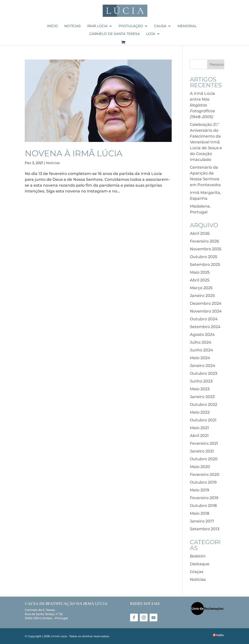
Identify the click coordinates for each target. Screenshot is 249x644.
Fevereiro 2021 (204, 443)
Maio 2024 (200, 358)
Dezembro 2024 (206, 303)
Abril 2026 (200, 233)
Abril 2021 (199, 436)
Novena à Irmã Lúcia (74, 153)
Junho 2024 (201, 350)
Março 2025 (201, 288)
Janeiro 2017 (202, 521)
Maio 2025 (200, 272)
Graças (197, 572)
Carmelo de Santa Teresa (115, 34)
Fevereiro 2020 (205, 474)
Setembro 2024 (205, 327)
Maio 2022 (200, 412)
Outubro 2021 (203, 420)
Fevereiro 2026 (205, 241)
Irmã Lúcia (97, 26)
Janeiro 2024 (203, 366)
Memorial (187, 26)
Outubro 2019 (203, 482)
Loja (151, 34)
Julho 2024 (201, 342)
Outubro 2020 (204, 459)
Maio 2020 (200, 467)
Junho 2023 (201, 381)
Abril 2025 (200, 280)
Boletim (198, 556)
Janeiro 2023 (202, 397)
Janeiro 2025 (202, 296)
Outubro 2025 (204, 257)
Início (52, 26)
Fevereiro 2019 (204, 498)
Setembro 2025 (205, 265)
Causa (160, 26)
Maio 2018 (200, 513)
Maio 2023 (200, 389)
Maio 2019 (200, 490)
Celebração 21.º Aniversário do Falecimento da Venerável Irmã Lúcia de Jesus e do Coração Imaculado (206, 142)
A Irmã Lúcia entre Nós (202, 105)
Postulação (131, 26)
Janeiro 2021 (202, 451)
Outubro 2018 (203, 506)
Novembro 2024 (206, 311)
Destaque (200, 564)
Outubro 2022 (204, 405)
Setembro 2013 (205, 529)
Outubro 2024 (204, 319)
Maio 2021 (199, 428)
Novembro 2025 (206, 249)
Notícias (72, 26)
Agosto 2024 (202, 335)
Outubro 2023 (204, 373)
